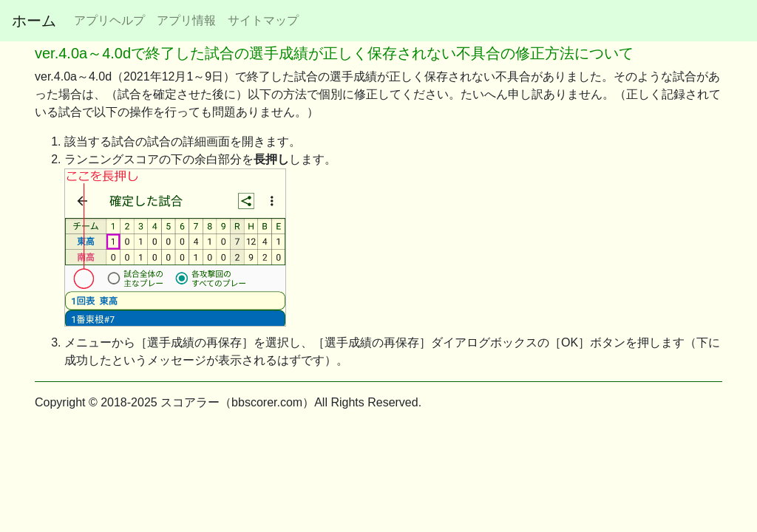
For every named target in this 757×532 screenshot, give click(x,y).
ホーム (34, 21)
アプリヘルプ (109, 20)
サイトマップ (263, 20)
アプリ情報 (186, 20)
